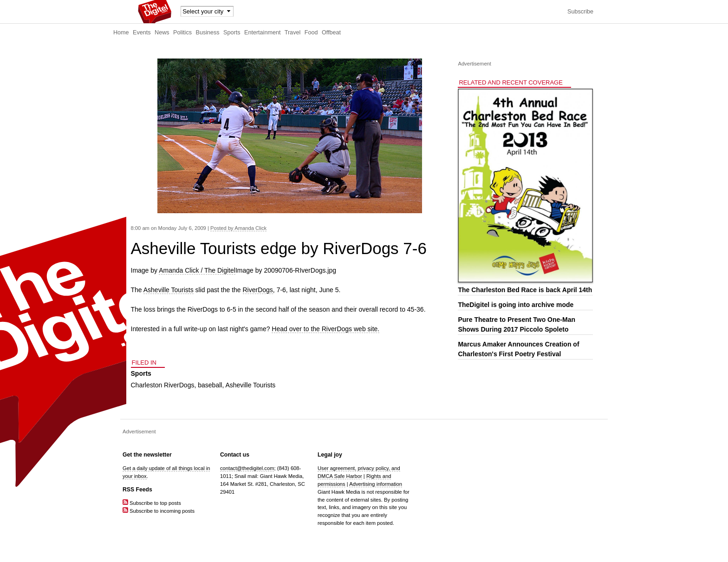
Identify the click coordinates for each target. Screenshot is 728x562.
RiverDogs (258, 290)
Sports (232, 33)
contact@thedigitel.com (247, 468)
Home (121, 33)
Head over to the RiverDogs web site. (325, 329)
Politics (182, 33)
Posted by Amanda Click (238, 228)
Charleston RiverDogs (163, 385)
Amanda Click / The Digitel (197, 270)
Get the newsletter (147, 455)
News (162, 33)
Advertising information (376, 484)
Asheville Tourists (169, 290)
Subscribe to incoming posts (159, 511)
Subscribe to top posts (152, 503)
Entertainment (262, 33)
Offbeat (331, 33)
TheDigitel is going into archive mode (516, 305)
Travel (293, 33)
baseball (210, 385)
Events (142, 33)
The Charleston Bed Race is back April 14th (525, 290)
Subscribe (580, 12)
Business (208, 33)
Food (311, 33)
